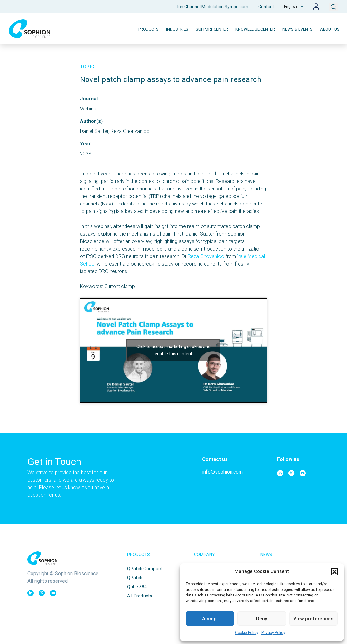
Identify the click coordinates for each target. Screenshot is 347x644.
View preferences (313, 619)
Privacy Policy (273, 633)
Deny (262, 619)
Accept (210, 619)
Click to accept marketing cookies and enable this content (173, 350)
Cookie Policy (247, 633)
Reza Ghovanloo (206, 256)
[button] (335, 571)
